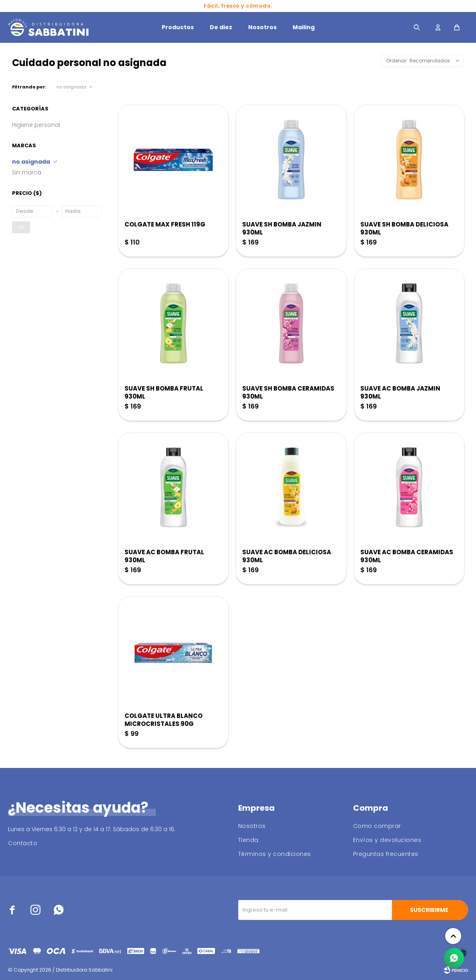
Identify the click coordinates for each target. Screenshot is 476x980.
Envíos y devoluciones (387, 840)
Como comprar (377, 826)
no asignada (71, 87)
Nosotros (262, 27)
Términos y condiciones (275, 854)
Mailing (304, 27)
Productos (178, 27)
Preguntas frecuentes (386, 854)
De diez (221, 27)
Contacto (23, 843)
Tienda (248, 840)
